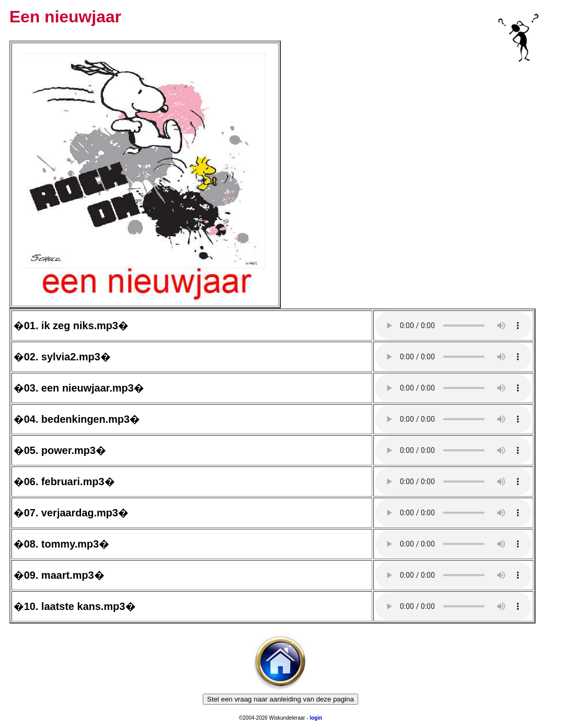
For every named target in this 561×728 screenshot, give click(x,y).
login (316, 718)
